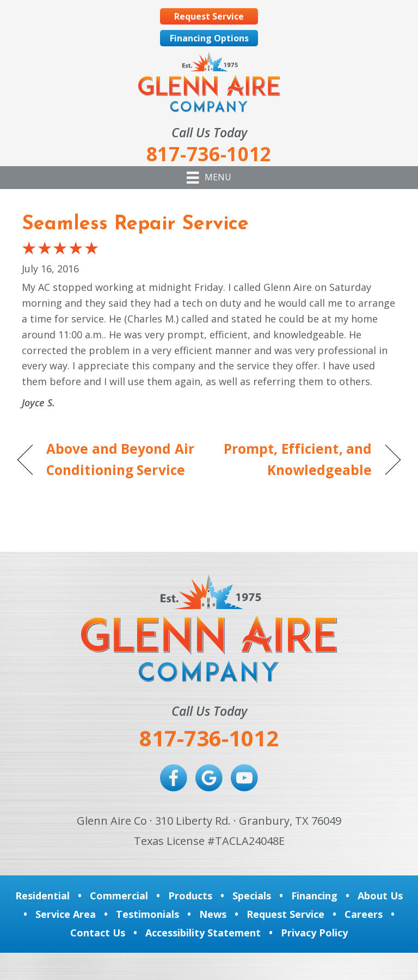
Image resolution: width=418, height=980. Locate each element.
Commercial (119, 896)
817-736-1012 (209, 738)
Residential (42, 896)
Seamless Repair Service (135, 224)
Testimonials (147, 914)
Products (190, 896)
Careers (364, 914)
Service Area (66, 914)
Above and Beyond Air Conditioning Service (120, 459)
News (213, 914)
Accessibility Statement (203, 933)
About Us (380, 896)
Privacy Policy (314, 933)
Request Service (285, 914)
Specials (252, 896)
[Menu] (209, 178)
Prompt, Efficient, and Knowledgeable (296, 459)
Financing (314, 896)
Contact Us (98, 933)
